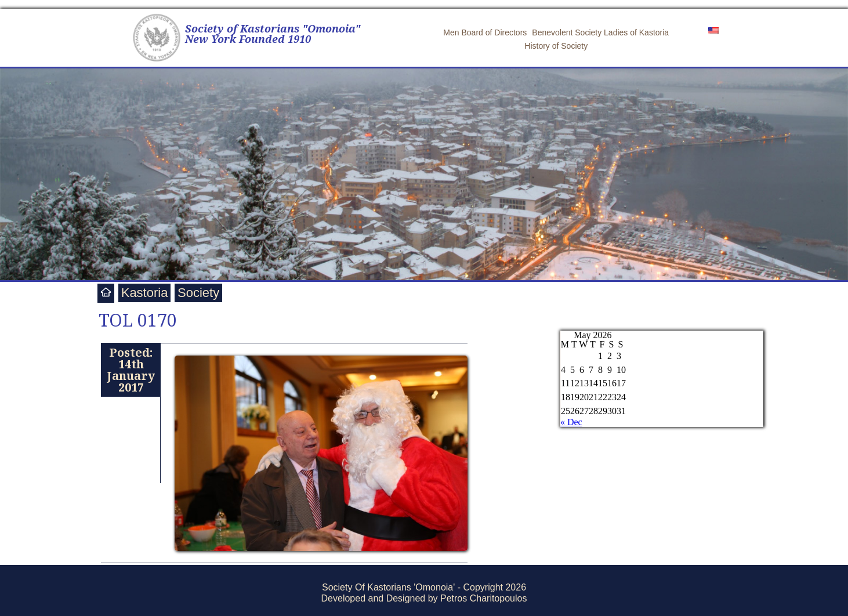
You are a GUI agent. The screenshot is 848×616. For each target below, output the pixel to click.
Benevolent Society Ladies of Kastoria (600, 32)
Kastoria (145, 293)
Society (198, 293)
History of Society (556, 46)
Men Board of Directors (485, 32)
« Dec (571, 422)
